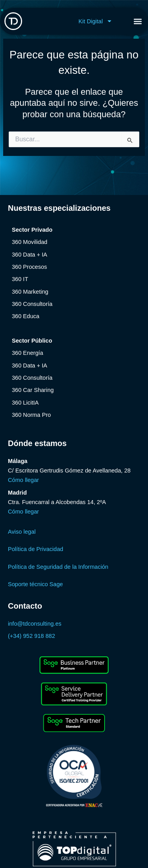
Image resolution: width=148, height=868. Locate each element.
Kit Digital (96, 21)
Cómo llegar (23, 480)
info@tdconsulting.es (35, 624)
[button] (138, 21)
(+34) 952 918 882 (32, 636)
